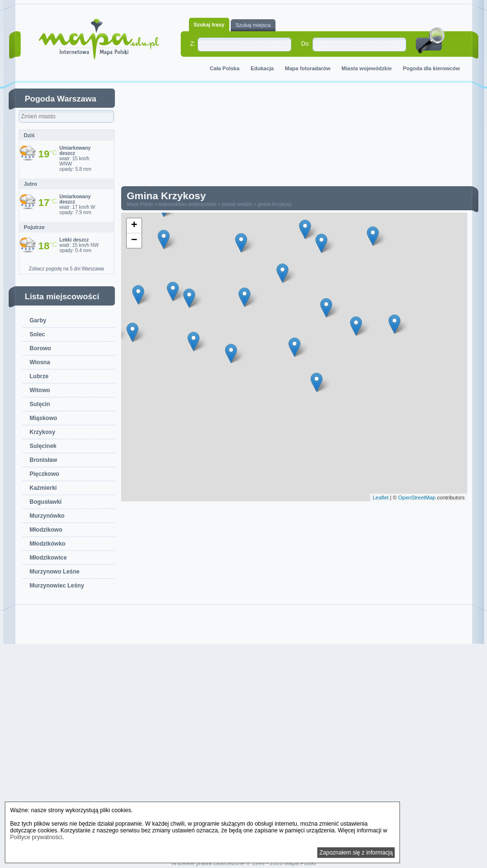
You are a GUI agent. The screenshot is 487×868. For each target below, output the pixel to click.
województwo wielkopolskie (187, 204)
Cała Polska (225, 68)
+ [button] (134, 226)
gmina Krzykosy (275, 204)
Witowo (40, 390)
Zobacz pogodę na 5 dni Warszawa (66, 269)
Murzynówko (47, 516)
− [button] (134, 241)
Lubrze (39, 376)
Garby (38, 320)
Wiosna (40, 362)
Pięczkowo (44, 474)
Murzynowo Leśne (55, 572)
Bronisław (44, 460)
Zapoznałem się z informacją (356, 853)
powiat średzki (237, 204)
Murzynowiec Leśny (57, 586)
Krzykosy (43, 432)
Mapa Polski (140, 204)
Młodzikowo (46, 530)
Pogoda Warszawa (61, 99)
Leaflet (381, 498)
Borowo (41, 348)
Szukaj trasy (209, 25)
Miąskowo (44, 418)
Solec (37, 334)
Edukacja (262, 68)
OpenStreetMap (417, 498)
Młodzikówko (48, 544)
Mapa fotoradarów (308, 68)
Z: (193, 44)
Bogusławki (46, 502)
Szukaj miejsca (253, 25)
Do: (306, 44)
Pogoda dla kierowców (431, 68)
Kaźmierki (44, 488)
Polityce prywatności (36, 837)
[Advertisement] (301, 137)
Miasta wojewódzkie (367, 68)
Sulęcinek (43, 446)
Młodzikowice (48, 558)
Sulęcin (40, 404)
